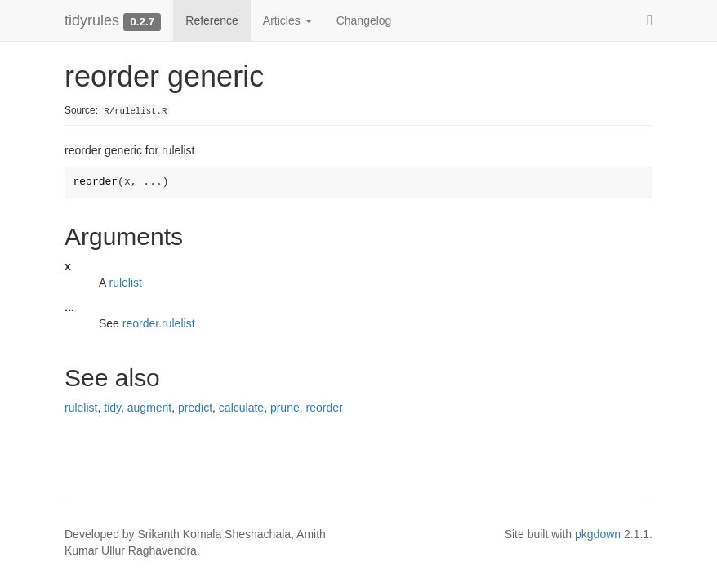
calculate (241, 408)
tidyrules (92, 20)
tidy (112, 408)
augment (149, 408)
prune (285, 408)
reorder (325, 408)
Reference (212, 20)
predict (195, 408)
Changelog (364, 20)
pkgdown (598, 534)
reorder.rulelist (159, 323)
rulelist (125, 283)
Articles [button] (287, 20)
